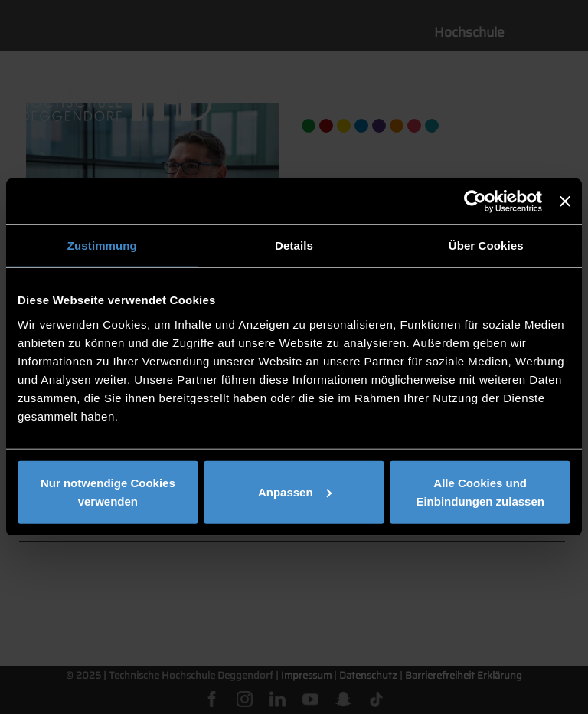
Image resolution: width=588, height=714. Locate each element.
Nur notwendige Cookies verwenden (108, 491)
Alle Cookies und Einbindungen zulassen (480, 491)
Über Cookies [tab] (486, 246)
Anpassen (295, 491)
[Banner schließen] (565, 201)
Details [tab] (294, 246)
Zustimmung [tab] (102, 246)
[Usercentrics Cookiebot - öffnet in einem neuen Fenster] (475, 201)
